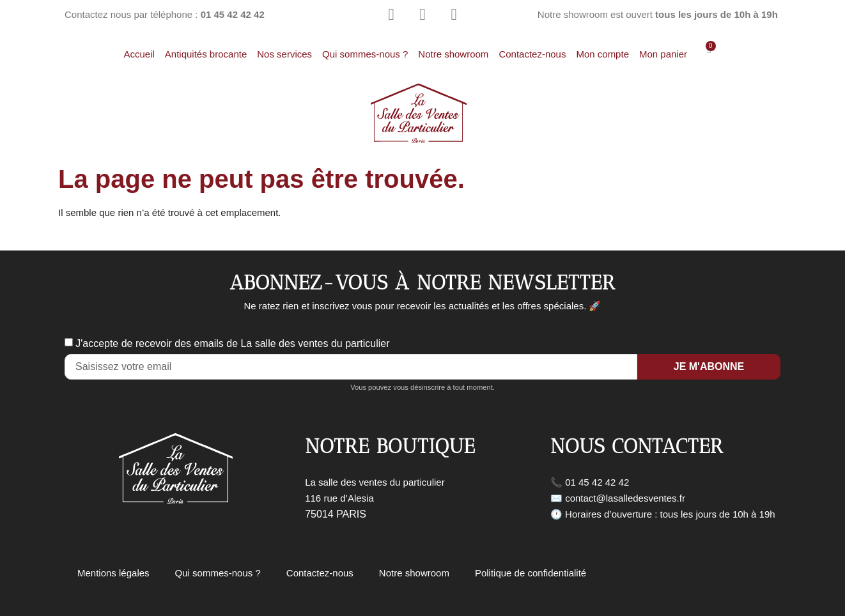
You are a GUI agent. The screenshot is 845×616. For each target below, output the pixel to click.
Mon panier (663, 54)
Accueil (139, 54)
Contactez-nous (532, 54)
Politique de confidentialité (531, 573)
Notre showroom (453, 54)
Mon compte (602, 54)
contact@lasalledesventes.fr (625, 498)
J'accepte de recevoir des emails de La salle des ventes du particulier (232, 343)
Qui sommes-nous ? (365, 54)
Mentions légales (113, 573)
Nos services (284, 54)
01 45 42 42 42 (597, 482)
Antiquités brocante (206, 54)
